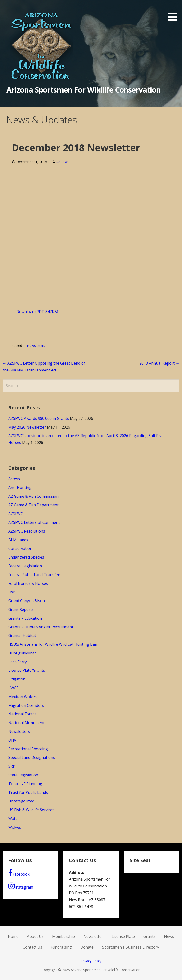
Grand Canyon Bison (27, 601)
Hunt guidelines (22, 653)
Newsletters (36, 346)
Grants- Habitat (22, 635)
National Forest (22, 714)
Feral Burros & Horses (28, 583)
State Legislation (23, 775)
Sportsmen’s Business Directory (131, 947)
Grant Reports (21, 609)
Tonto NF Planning (25, 784)
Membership (64, 936)
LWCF (13, 688)
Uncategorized (21, 801)
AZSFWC (63, 162)
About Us (35, 936)
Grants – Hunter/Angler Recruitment (41, 627)
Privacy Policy (91, 961)
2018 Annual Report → (159, 363)
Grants (149, 936)
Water (14, 819)
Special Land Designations (32, 757)
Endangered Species (26, 557)
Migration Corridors (26, 705)
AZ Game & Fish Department (33, 505)
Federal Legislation (25, 566)
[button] (174, 11)
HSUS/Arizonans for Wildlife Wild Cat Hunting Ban (53, 644)
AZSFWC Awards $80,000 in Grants (39, 418)
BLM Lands (18, 540)
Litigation (17, 679)
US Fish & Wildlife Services (31, 810)
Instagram (21, 886)
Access (14, 479)
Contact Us (32, 947)
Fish (12, 592)
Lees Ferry (18, 662)
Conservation (20, 548)
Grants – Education (25, 618)
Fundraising (61, 947)
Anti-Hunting (20, 488)
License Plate (123, 936)
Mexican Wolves (23, 697)
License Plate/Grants (27, 670)
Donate (87, 947)
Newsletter (93, 936)
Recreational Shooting (28, 749)
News (169, 936)
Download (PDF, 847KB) (37, 312)
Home (13, 936)
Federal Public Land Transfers (35, 575)
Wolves (15, 827)
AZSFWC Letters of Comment (34, 522)
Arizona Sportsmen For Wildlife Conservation (84, 90)
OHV (12, 740)
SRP (12, 766)
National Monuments (27, 723)
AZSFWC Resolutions (27, 531)
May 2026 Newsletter (27, 427)
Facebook (19, 873)
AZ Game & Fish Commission (33, 496)
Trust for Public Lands (28, 792)
